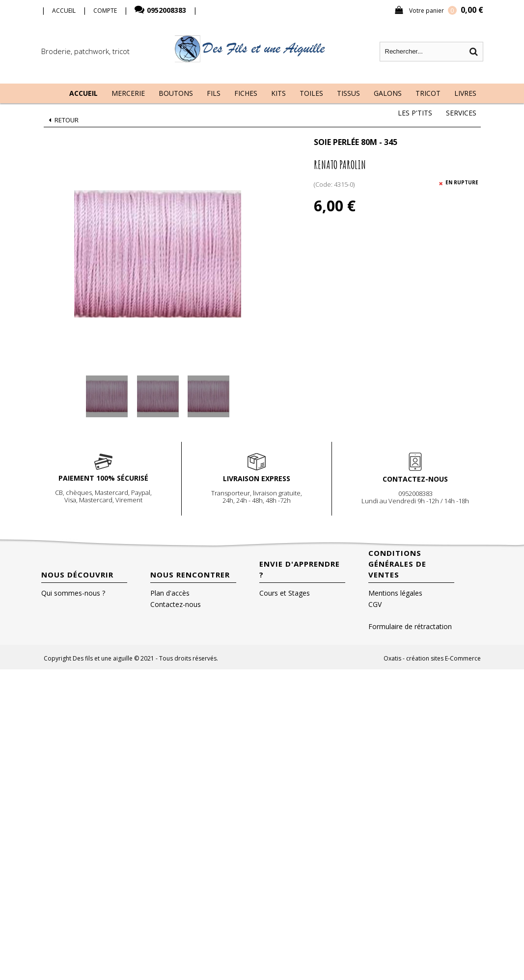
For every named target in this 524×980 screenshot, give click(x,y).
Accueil (83, 93)
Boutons (176, 93)
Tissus (348, 93)
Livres (465, 93)
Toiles (311, 93)
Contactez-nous (176, 604)
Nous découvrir (77, 575)
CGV (375, 604)
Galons (388, 93)
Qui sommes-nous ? (73, 593)
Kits (278, 93)
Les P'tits (415, 113)
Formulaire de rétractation (410, 626)
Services (461, 113)
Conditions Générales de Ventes (397, 564)
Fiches (246, 93)
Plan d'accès (170, 593)
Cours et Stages (285, 593)
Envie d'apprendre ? (300, 569)
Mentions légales (395, 593)
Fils (214, 93)
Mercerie (128, 93)
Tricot (428, 93)
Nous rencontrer (190, 575)
